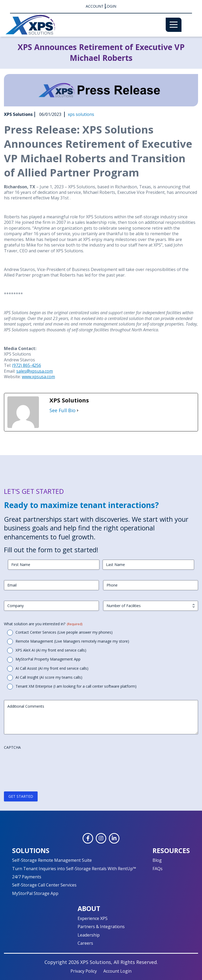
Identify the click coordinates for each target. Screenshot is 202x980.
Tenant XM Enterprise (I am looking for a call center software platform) (76, 686)
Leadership (89, 935)
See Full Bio (62, 410)
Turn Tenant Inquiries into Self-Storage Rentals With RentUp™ (74, 869)
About (89, 908)
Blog (157, 860)
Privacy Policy (84, 971)
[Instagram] (101, 838)
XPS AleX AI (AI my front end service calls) (51, 650)
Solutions (31, 850)
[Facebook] (88, 838)
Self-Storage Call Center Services (44, 885)
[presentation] (44, 762)
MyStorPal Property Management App (48, 659)
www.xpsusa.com (38, 377)
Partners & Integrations (101, 927)
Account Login (101, 6)
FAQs (158, 869)
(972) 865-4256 (27, 365)
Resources (171, 850)
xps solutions (81, 114)
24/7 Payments (27, 877)
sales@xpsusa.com (35, 371)
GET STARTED (21, 796)
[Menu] (174, 25)
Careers (85, 943)
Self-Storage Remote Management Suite (52, 860)
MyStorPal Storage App (35, 893)
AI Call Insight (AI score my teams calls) (49, 677)
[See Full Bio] (78, 410)
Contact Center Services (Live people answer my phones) (64, 632)
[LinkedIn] (114, 838)
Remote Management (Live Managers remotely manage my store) (72, 641)
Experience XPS (93, 918)
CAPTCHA (12, 747)
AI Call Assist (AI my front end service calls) (52, 668)
